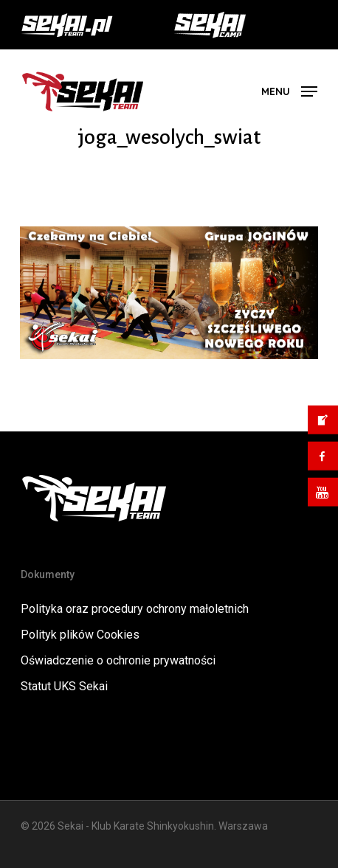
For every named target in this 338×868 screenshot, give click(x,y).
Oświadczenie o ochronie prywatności (118, 660)
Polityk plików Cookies (80, 635)
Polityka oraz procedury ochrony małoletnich (135, 609)
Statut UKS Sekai (64, 686)
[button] (289, 90)
